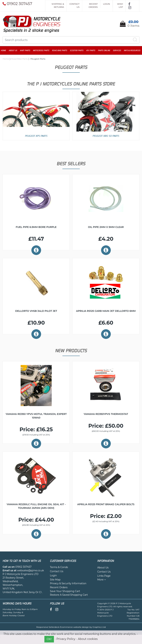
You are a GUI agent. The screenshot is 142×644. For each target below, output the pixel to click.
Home (5, 50)
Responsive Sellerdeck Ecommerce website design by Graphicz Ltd (71, 627)
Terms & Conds (59, 567)
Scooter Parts (78, 50)
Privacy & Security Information (68, 583)
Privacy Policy (66, 639)
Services (119, 50)
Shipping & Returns (58, 5)
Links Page (104, 576)
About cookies (88, 639)
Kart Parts (27, 50)
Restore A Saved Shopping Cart (69, 595)
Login (106, 4)
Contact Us (74, 5)
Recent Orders (93, 5)
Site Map (55, 580)
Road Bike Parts (61, 50)
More (102, 580)
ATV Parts (92, 50)
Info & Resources (134, 50)
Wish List (120, 5)
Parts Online (106, 50)
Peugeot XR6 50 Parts (106, 136)
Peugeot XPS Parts (36, 136)
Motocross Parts (43, 50)
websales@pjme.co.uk (30, 570)
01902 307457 (23, 567)
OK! (49, 639)
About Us (15, 50)
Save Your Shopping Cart (65, 591)
